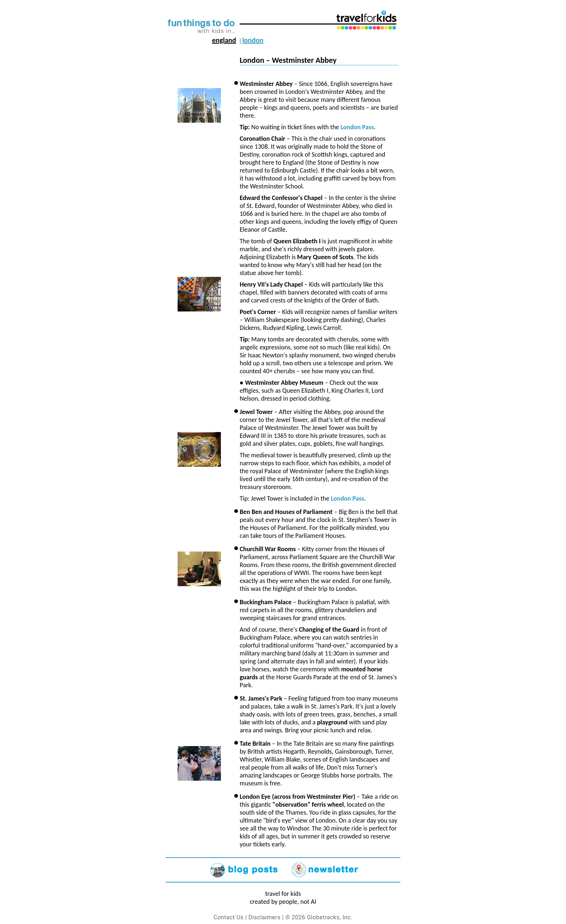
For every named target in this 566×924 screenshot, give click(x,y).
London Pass (357, 127)
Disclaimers (264, 917)
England (224, 40)
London (253, 40)
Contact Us (229, 917)
